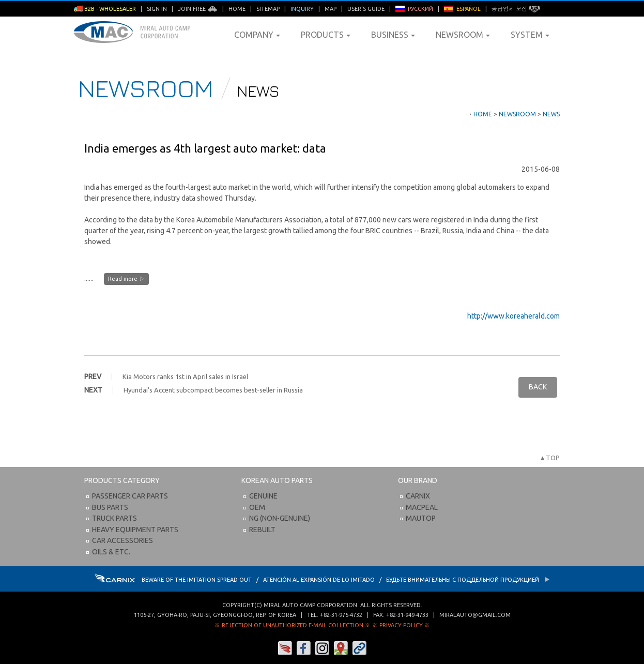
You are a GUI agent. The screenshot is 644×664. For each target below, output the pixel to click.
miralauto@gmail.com (475, 615)
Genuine (263, 496)
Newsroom (463, 35)
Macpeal (422, 507)
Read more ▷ (126, 279)
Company (257, 35)
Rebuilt (262, 530)
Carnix (418, 496)
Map (331, 9)
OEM (257, 507)
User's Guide (366, 9)
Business (393, 35)
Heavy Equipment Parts (135, 530)
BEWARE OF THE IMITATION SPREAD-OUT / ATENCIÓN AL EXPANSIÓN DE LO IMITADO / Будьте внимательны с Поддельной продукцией (322, 580)
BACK (538, 387)
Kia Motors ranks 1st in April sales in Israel (185, 376)
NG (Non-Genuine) (280, 518)
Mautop (421, 518)
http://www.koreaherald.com (513, 316)
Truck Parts (114, 518)
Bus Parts (110, 507)
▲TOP (549, 458)
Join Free (198, 9)
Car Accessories (122, 540)
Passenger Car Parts (130, 496)
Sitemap (268, 9)
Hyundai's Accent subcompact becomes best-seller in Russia (213, 390)
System (530, 35)
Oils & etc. (111, 552)
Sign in (157, 9)
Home (237, 9)
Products (326, 35)
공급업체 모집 (516, 9)
